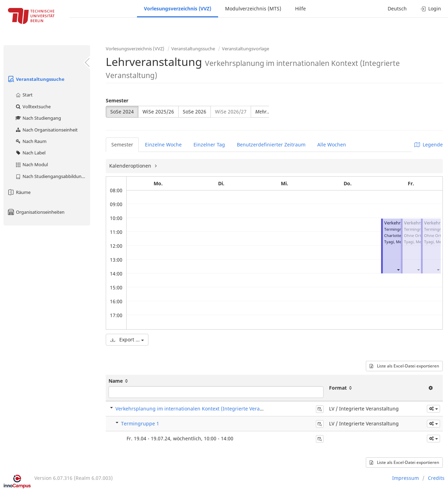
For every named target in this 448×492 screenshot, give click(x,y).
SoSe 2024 (122, 112)
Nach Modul (31, 164)
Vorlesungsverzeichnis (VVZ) (178, 9)
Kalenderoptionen (131, 166)
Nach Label (30, 153)
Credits (436, 478)
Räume (19, 192)
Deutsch (397, 9)
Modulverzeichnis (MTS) (253, 9)
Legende (429, 145)
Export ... (127, 340)
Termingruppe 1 (140, 423)
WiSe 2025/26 (158, 112)
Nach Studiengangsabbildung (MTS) (53, 176)
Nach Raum (31, 141)
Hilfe (300, 9)
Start (24, 95)
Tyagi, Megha (396, 242)
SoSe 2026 (195, 112)
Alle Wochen (332, 145)
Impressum (406, 478)
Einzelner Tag (209, 145)
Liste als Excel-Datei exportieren (404, 366)
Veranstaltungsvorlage (245, 49)
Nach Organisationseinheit (46, 130)
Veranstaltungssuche (36, 79)
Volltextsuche (33, 107)
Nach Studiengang (38, 118)
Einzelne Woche (163, 145)
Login (431, 9)
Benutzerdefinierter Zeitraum (271, 145)
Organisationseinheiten (36, 212)
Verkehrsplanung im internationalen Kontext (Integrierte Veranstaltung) (200, 409)
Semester (117, 100)
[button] (398, 269)
